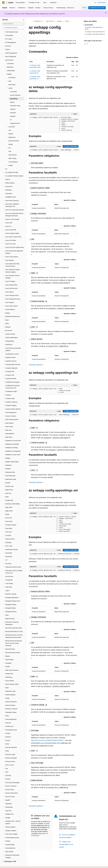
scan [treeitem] (10, 146)
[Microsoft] (4, 3)
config (67, 21)
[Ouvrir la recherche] (95, 3)
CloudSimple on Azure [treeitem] (12, 349)
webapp (59, 21)
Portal (85, 8)
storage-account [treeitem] (15, 118)
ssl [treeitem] (11, 114)
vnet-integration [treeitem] (13, 157)
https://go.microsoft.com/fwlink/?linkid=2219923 (47, 740)
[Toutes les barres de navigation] (30, 21)
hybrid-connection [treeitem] (14, 135)
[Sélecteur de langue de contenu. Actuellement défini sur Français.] (7, 865)
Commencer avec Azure (97, 8)
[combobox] (13, 24)
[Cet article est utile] (85, 44)
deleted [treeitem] (11, 128)
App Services (50, 21)
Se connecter (102, 3)
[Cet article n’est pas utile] (87, 44)
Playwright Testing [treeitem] (11, 707)
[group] (54, 150)
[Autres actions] (78, 21)
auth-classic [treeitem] (12, 79)
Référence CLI (39, 21)
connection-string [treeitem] (15, 100)
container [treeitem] (13, 104)
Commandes (89, 25)
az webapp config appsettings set (95, 34)
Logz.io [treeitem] (8, 585)
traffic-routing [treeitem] (12, 153)
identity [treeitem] (11, 139)
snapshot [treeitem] (13, 111)
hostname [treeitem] (13, 107)
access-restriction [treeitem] (15, 90)
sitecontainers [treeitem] (13, 150)
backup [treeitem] (12, 97)
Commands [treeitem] (10, 58)
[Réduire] (24, 20)
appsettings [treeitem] (14, 93)
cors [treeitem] (10, 125)
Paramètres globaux (37, 365)
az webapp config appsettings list (95, 32)
